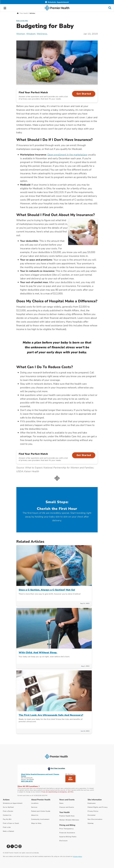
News (61, 803)
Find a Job (7, 827)
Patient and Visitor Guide (41, 811)
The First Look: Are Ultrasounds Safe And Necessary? (51, 715)
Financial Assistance (67, 833)
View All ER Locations (29, 786)
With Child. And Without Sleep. (38, 653)
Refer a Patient (9, 831)
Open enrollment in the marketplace (67, 155)
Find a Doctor (8, 811)
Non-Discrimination (95, 819)
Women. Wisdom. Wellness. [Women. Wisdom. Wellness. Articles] (32, 34)
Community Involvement (40, 819)
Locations (35, 803)
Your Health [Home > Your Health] (24, 13)
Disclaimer (92, 815)
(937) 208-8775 (27, 781)
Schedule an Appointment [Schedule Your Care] (13, 803)
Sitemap (91, 823)
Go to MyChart (8, 807)
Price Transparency (66, 829)
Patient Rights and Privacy (98, 807)
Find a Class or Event (11, 823)
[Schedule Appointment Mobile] (57, 2)
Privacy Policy (93, 811)
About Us (35, 815)
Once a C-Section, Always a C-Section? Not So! (47, 590)
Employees (92, 803)
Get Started (84, 94)
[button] (5, 8)
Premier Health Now (67, 816)
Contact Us (7, 815)
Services (34, 807)
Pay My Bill (7, 819)
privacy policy (77, 856)
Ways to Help (36, 823)
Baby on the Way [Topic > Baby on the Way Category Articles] (22, 21)
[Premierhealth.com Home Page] (18, 13)
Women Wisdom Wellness (69, 820)
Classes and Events (67, 807)
